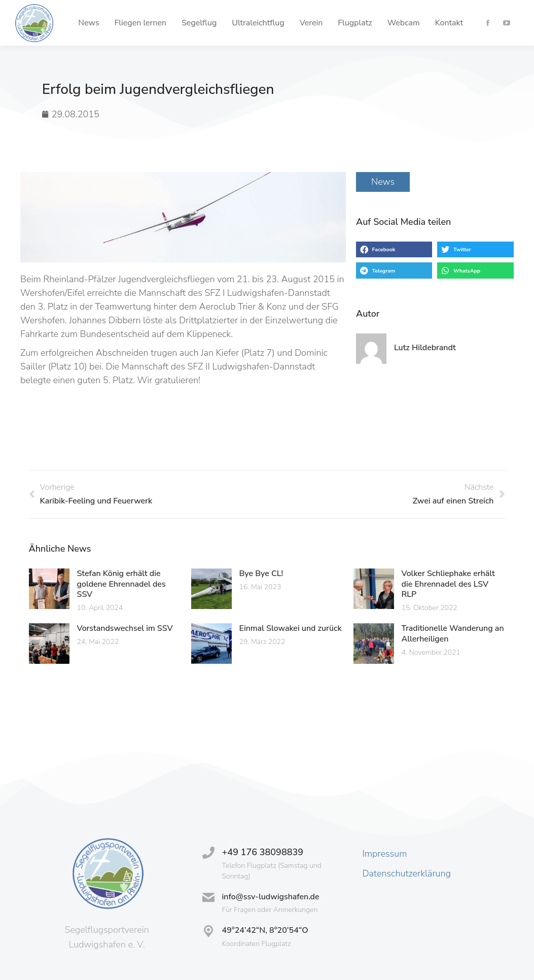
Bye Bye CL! (261, 573)
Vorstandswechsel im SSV (125, 628)
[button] (394, 250)
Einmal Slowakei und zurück (291, 628)
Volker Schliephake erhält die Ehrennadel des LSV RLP (448, 584)
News (383, 182)
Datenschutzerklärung (406, 873)
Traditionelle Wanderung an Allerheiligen (453, 634)
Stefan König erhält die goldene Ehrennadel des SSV (121, 584)
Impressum (384, 854)
